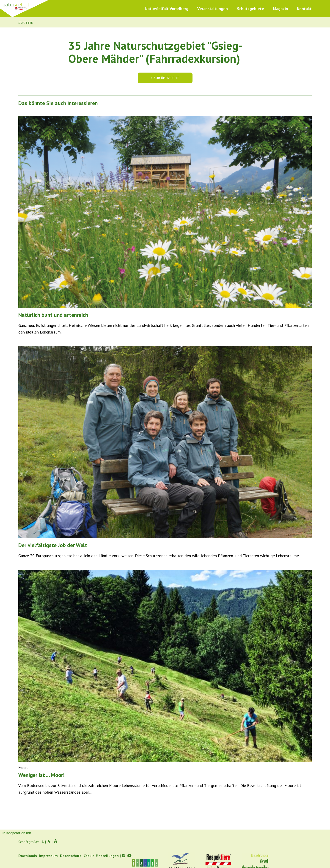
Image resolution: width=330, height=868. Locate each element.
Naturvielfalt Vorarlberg (167, 9)
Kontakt (304, 9)
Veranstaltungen (213, 9)
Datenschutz (71, 856)
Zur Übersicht (165, 78)
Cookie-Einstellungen (101, 856)
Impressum (48, 856)
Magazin (280, 9)
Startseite (25, 23)
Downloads (28, 856)
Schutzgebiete (250, 9)
